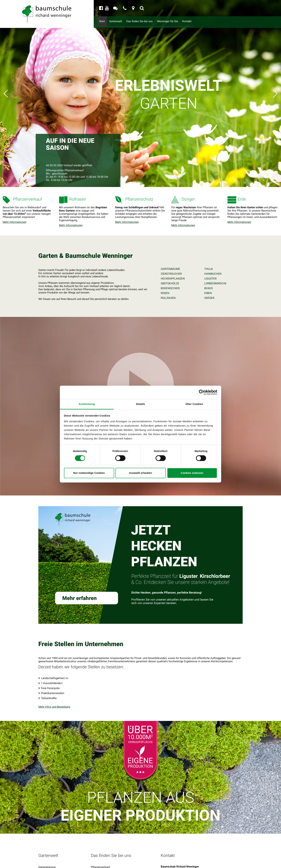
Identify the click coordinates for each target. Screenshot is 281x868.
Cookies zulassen (192, 473)
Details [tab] (140, 404)
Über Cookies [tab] (194, 404)
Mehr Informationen (15, 222)
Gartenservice (47, 855)
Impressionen (47, 864)
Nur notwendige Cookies (89, 473)
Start (103, 21)
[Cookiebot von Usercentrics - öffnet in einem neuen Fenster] (202, 392)
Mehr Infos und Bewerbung (54, 685)
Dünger (95, 855)
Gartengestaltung (49, 850)
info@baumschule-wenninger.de (188, 863)
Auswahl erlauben (140, 473)
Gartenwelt (118, 21)
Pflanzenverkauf (100, 846)
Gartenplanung (47, 846)
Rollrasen (97, 850)
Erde (94, 859)
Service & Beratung (50, 859)
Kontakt (198, 21)
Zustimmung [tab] (87, 404)
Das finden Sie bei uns (145, 21)
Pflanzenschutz (100, 864)
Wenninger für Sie (177, 21)
